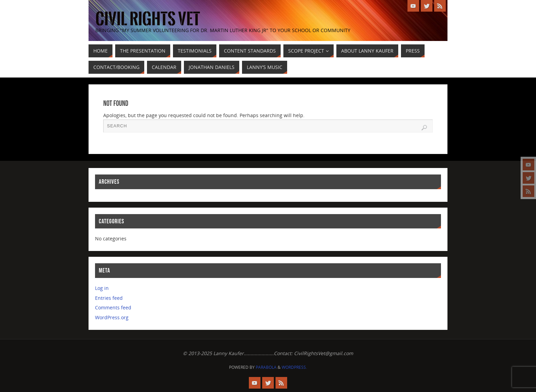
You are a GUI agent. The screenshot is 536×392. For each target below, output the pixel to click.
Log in (102, 288)
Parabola (266, 367)
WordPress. (294, 367)
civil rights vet (148, 19)
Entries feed (109, 298)
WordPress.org (112, 317)
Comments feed (113, 307)
